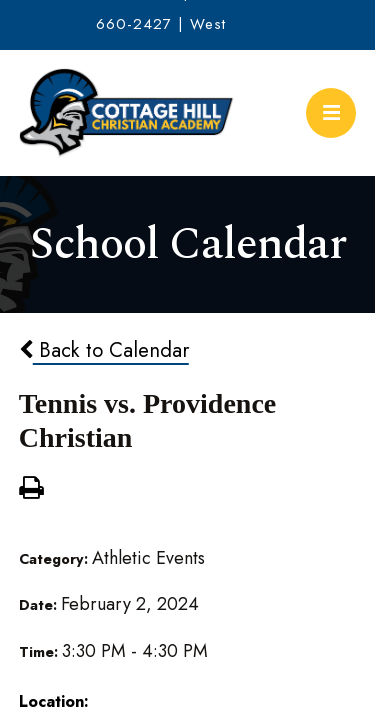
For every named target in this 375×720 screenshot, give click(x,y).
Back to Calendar (104, 350)
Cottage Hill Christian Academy (127, 113)
